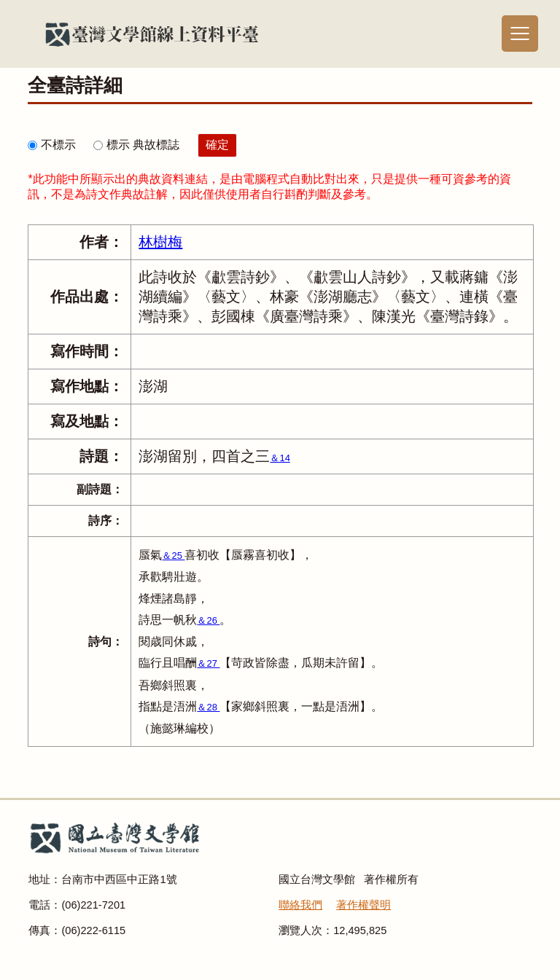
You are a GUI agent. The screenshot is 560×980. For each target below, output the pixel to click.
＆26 (208, 620)
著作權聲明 (363, 905)
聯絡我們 (300, 905)
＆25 (173, 556)
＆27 (208, 663)
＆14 (280, 458)
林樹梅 (160, 242)
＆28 (208, 707)
